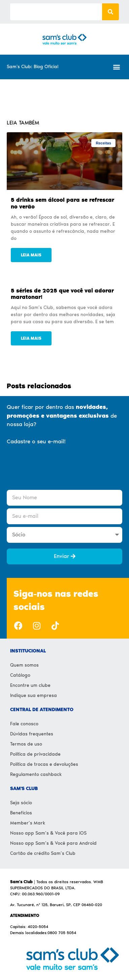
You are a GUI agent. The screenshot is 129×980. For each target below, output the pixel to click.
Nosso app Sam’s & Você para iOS (48, 833)
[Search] (110, 12)
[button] (117, 67)
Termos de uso (26, 744)
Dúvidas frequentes (32, 734)
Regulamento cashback (36, 774)
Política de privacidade (35, 754)
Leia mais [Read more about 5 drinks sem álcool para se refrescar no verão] (31, 255)
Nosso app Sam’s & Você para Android (53, 843)
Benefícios (21, 813)
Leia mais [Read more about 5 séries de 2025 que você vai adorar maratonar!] (31, 338)
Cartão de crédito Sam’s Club (43, 853)
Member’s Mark (28, 823)
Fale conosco (24, 724)
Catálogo (20, 675)
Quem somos (24, 665)
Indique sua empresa (34, 695)
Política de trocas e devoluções (44, 764)
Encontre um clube (30, 685)
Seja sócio (21, 803)
